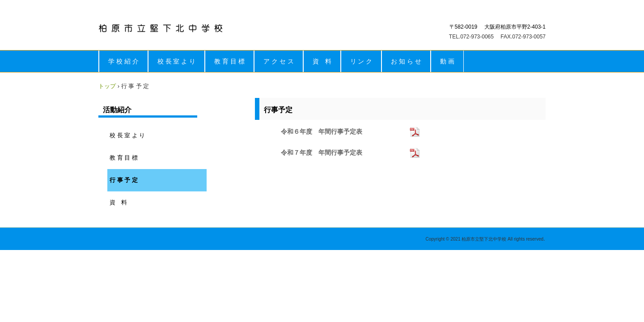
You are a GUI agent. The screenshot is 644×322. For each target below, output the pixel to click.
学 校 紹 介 (123, 61)
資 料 (322, 61)
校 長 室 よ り (177, 61)
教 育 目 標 (229, 61)
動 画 (447, 61)
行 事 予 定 (124, 180)
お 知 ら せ (406, 61)
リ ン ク (361, 61)
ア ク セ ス (279, 61)
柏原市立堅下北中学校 (161, 28)
